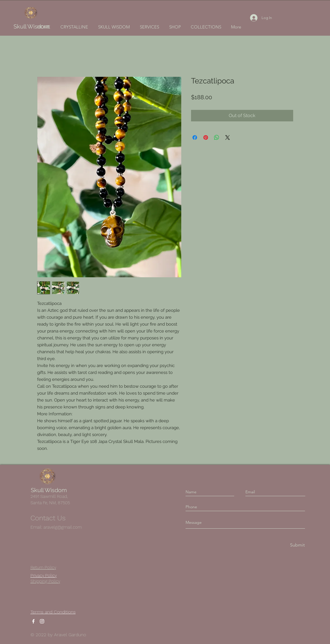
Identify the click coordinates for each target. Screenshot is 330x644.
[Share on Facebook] (195, 137)
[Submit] (297, 545)
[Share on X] (228, 137)
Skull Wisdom (32, 26)
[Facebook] (33, 621)
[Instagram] (42, 621)
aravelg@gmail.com (63, 527)
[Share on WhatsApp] (217, 137)
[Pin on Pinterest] (206, 137)
